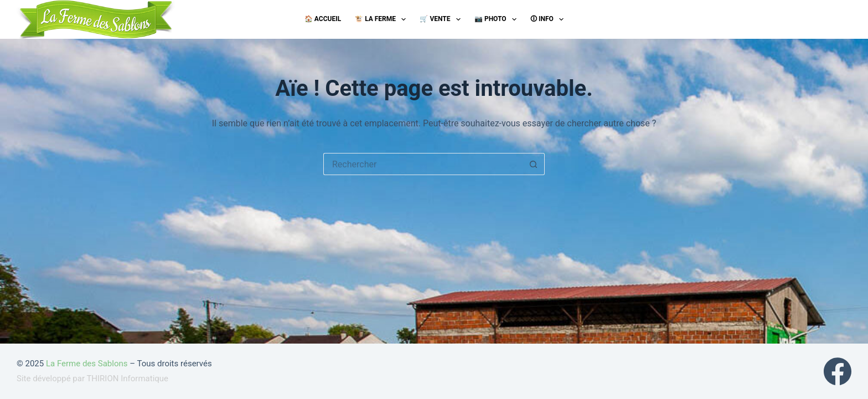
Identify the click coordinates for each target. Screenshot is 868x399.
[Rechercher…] (423, 164)
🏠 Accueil (323, 19)
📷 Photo (498, 19)
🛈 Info (549, 19)
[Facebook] (838, 371)
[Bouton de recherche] (534, 164)
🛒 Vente (442, 19)
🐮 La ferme (383, 19)
